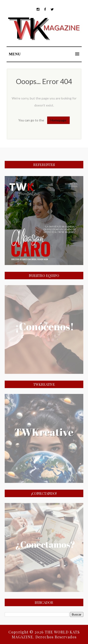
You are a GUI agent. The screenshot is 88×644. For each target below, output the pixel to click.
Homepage (58, 120)
